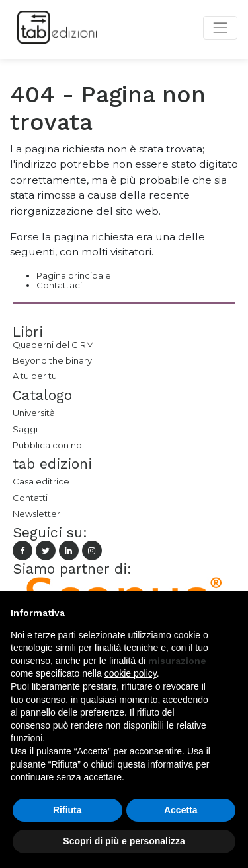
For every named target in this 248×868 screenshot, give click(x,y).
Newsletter (36, 514)
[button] (231, 613)
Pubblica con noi (48, 445)
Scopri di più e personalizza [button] (124, 841)
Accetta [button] (181, 810)
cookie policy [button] (131, 673)
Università (34, 413)
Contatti (30, 498)
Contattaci (59, 285)
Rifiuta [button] (67, 810)
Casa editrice (41, 481)
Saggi (25, 429)
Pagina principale (74, 275)
